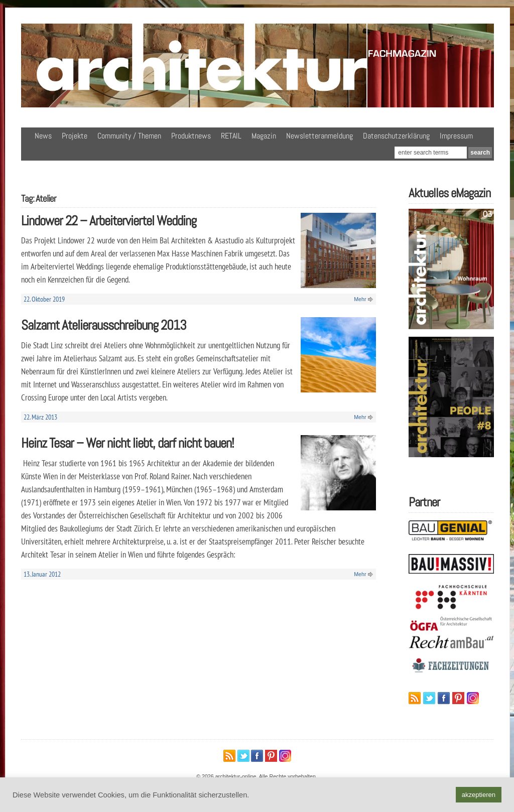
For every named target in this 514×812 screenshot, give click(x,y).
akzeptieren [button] (479, 795)
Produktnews (191, 136)
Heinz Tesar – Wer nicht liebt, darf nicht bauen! (127, 443)
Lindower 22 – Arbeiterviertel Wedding (109, 221)
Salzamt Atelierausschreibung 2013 (104, 325)
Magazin (264, 136)
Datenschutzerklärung (396, 136)
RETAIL (231, 136)
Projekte (75, 136)
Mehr (360, 299)
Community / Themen (129, 136)
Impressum (456, 136)
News (43, 136)
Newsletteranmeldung (319, 136)
